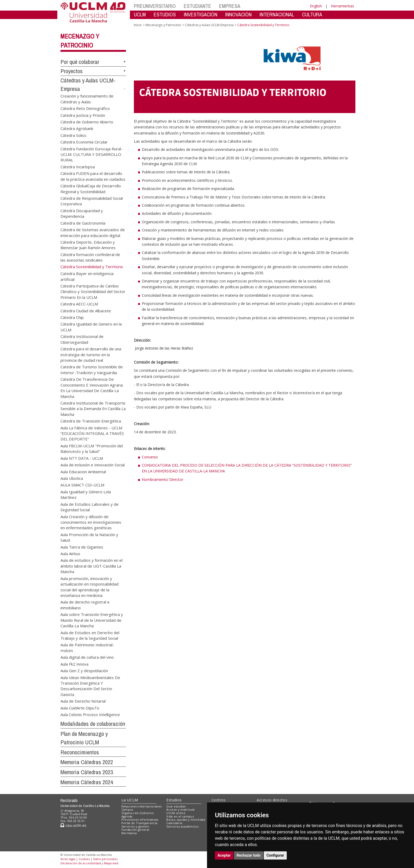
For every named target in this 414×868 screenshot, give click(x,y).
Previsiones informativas (140, 820)
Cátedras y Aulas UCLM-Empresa (209, 25)
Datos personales (105, 859)
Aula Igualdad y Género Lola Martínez (86, 494)
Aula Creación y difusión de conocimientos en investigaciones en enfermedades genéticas (91, 522)
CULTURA (312, 14)
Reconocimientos (80, 752)
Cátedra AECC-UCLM (79, 304)
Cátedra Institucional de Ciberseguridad (82, 339)
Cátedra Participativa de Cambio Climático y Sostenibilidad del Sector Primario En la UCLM (93, 291)
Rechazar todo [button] (249, 855)
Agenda (127, 816)
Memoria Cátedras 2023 (87, 772)
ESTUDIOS (165, 14)
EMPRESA (230, 6)
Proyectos (72, 71)
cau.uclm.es (73, 825)
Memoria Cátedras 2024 (87, 782)
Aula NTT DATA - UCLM (82, 458)
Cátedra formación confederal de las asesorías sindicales (90, 257)
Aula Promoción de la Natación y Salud (89, 537)
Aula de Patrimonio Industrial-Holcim (87, 647)
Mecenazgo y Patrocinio (163, 25)
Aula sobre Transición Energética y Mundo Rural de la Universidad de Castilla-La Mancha (92, 620)
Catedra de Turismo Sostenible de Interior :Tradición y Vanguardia (92, 370)
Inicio (138, 25)
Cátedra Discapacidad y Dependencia (82, 213)
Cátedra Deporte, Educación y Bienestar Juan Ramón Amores (88, 245)
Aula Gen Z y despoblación (84, 671)
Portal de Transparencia (140, 823)
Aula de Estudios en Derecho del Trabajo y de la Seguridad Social (90, 635)
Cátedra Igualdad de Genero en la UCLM (91, 327)
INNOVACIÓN (238, 14)
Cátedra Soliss (73, 135)
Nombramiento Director (163, 479)
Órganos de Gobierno (138, 813)
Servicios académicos (182, 826)
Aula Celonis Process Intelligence (90, 714)
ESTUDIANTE (197, 6)
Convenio (150, 457)
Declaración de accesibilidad (81, 863)
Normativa (129, 833)
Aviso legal (68, 859)
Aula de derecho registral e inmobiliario (85, 605)
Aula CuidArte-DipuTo (80, 708)
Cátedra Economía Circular (84, 142)
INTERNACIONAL (277, 14)
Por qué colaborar (80, 62)
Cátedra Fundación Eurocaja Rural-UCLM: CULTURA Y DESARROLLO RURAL (91, 154)
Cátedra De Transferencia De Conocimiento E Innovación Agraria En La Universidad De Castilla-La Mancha (92, 388)
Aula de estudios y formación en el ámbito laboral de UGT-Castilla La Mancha (91, 566)
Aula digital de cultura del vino (87, 657)
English (316, 6)
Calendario (174, 823)
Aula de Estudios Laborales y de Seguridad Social (90, 507)
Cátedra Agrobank (77, 128)
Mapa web (111, 863)
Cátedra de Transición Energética (91, 421)
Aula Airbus (70, 554)
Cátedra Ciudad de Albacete (86, 310)
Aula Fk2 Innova (74, 664)
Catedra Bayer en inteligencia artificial (87, 276)
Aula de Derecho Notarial (83, 701)
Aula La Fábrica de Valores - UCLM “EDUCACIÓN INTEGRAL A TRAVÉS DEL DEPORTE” (92, 433)
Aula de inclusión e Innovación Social (93, 465)
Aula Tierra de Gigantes (82, 547)
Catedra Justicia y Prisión (83, 115)
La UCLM (130, 800)
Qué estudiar (176, 806)
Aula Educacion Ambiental (83, 471)
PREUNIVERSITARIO (155, 6)
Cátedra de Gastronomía (83, 223)
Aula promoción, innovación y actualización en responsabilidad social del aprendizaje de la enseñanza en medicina (90, 587)
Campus (127, 809)
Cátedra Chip (72, 317)
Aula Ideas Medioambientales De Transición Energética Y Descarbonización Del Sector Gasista (90, 686)
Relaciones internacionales (142, 806)
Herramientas (342, 6)
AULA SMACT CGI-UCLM (82, 485)
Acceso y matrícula (180, 809)
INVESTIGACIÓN (201, 14)
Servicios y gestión (135, 826)
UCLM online (176, 813)
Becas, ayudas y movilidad (186, 820)
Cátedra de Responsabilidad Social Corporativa (92, 201)
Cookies (84, 859)
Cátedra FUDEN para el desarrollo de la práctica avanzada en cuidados (93, 176)
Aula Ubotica (72, 478)
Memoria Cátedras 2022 (87, 762)
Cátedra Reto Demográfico (85, 108)
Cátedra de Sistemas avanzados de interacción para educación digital (93, 232)
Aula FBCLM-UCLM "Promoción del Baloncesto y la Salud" (92, 448)
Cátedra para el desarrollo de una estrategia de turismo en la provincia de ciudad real (91, 354)
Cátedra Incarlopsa (78, 166)
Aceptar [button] (224, 855)
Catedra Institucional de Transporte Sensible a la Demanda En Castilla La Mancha (93, 408)
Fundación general (135, 830)
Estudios (174, 800)
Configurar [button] (275, 855)
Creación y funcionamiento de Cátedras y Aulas (87, 99)
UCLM (140, 14)
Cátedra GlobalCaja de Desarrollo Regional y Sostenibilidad (91, 189)
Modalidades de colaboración (93, 724)
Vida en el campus (180, 816)
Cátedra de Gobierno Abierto (87, 122)
